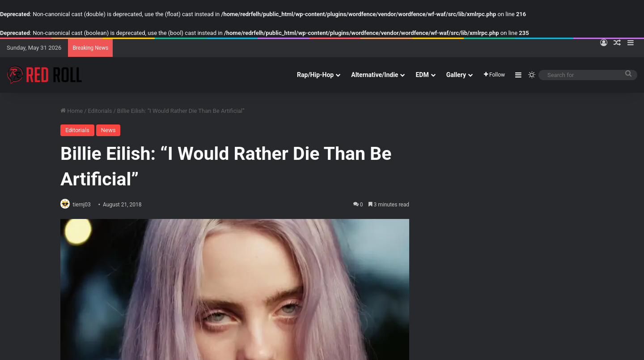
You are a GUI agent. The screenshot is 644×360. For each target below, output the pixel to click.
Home (72, 111)
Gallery (456, 75)
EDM (422, 75)
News (108, 130)
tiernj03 (86, 205)
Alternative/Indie (375, 75)
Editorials (100, 111)
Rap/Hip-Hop (315, 75)
